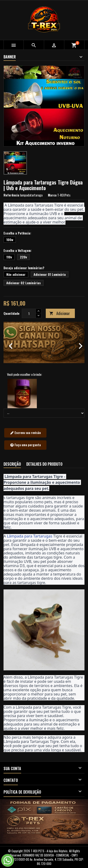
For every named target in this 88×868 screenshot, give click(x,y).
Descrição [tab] (12, 464)
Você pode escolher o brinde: (25, 374)
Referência (11, 195)
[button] (10, 342)
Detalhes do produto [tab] (44, 464)
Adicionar (60, 313)
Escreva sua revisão (25, 433)
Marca (52, 195)
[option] (44, 342)
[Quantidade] (29, 313)
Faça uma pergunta (25, 445)
